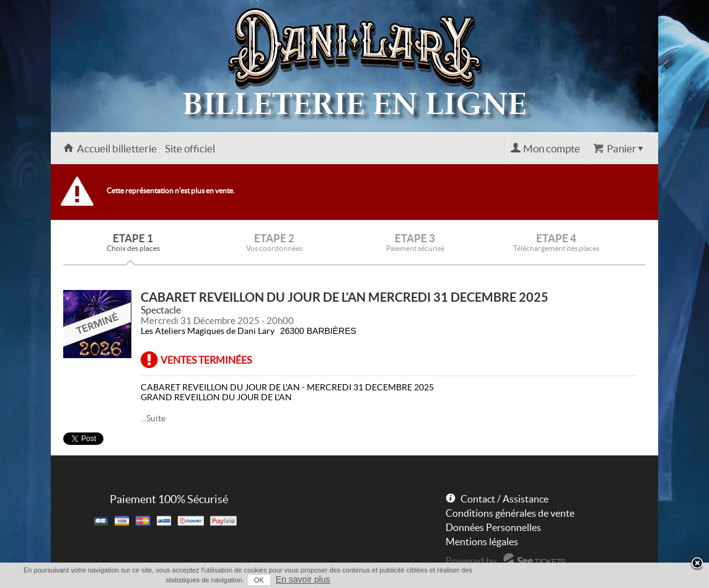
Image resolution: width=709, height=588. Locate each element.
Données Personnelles (493, 527)
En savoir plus (303, 579)
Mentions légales (482, 542)
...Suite (153, 418)
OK (259, 580)
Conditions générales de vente (510, 513)
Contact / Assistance (504, 499)
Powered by (471, 561)
